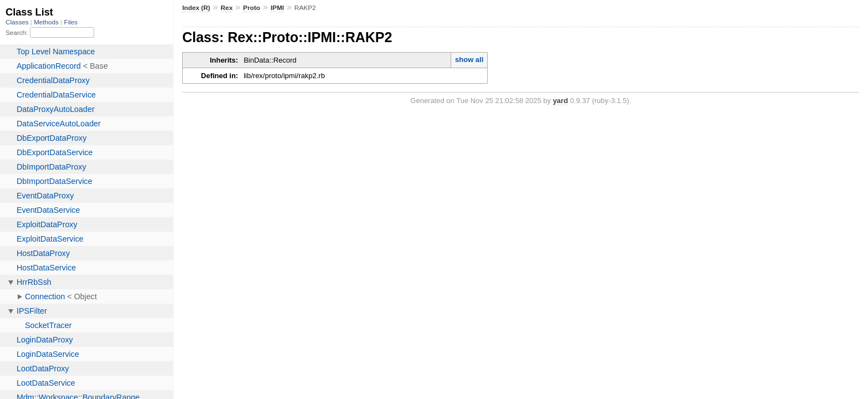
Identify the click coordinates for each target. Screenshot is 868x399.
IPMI (277, 8)
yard (560, 101)
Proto (252, 8)
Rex (227, 8)
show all (469, 60)
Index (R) (196, 8)
